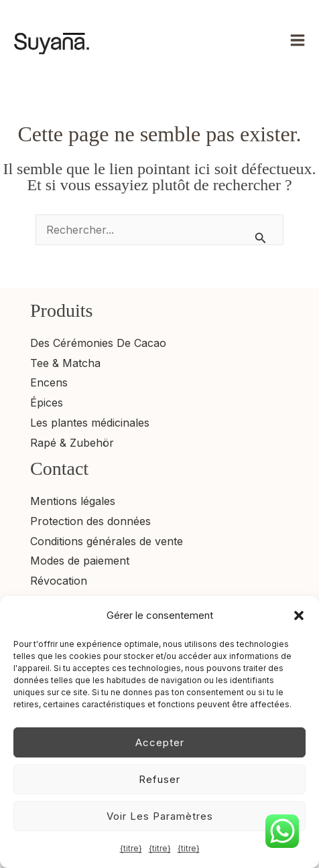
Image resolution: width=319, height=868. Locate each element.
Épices (47, 403)
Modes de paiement (80, 561)
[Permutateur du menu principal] (298, 40)
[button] (299, 616)
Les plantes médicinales (90, 423)
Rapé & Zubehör (72, 443)
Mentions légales (73, 501)
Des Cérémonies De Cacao (98, 343)
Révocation (59, 581)
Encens (49, 382)
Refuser (159, 779)
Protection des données (90, 521)
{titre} (131, 848)
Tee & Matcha (65, 363)
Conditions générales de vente (107, 541)
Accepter (160, 742)
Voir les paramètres (160, 816)
